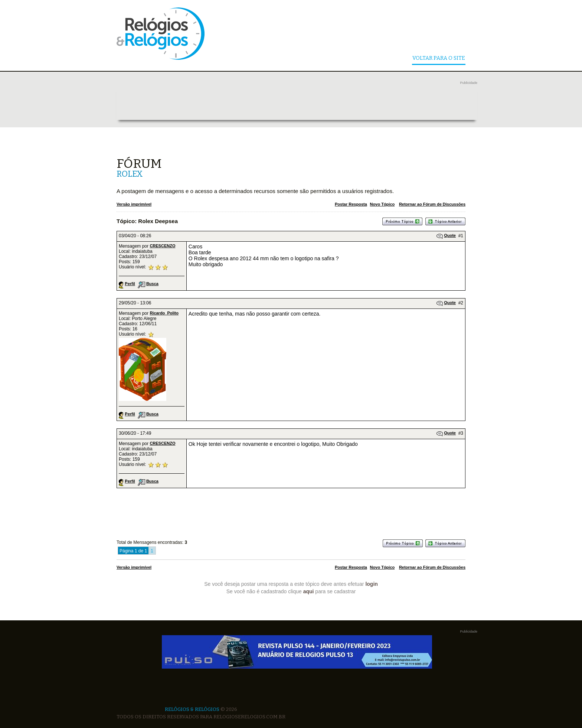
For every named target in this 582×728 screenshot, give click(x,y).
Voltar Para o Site (439, 58)
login (371, 584)
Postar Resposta (351, 204)
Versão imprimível (134, 204)
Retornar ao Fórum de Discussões (432, 204)
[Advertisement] (297, 103)
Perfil (130, 284)
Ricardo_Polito (164, 313)
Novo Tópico (382, 204)
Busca (152, 284)
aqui (309, 591)
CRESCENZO (162, 246)
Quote (450, 235)
